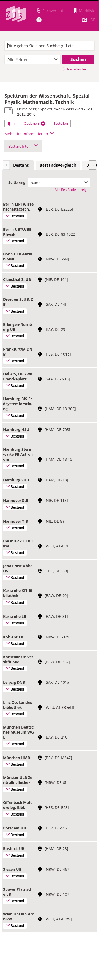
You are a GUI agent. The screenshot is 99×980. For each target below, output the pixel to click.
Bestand (21, 165)
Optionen (34, 123)
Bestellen (61, 123)
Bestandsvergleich (58, 165)
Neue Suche (74, 69)
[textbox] (49, 46)
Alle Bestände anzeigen (73, 190)
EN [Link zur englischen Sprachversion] (85, 20)
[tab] (21, 165)
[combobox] (33, 59)
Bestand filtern (23, 146)
